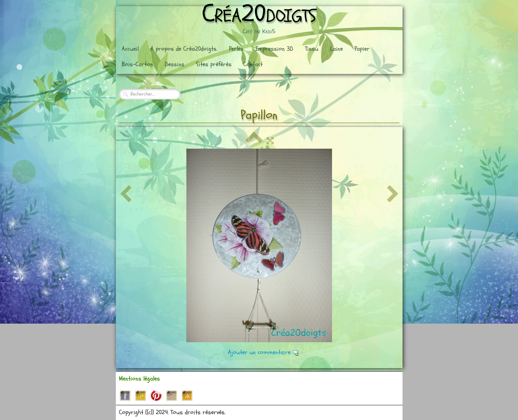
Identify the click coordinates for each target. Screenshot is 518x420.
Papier (362, 49)
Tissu (312, 49)
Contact (253, 64)
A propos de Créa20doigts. (184, 49)
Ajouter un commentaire (259, 352)
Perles (236, 49)
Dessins (175, 64)
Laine (336, 49)
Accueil (130, 49)
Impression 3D (274, 49)
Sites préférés (214, 64)
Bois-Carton (137, 64)
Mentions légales (139, 379)
